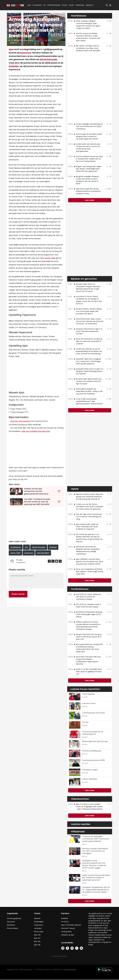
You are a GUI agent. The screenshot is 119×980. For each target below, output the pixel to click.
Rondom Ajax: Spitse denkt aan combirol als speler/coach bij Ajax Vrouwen (88, 381)
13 (109, 494)
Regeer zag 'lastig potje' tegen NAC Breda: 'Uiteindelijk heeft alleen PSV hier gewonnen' (87, 169)
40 (109, 134)
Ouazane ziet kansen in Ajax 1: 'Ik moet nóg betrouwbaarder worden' (88, 331)
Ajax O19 (37, 935)
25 (109, 176)
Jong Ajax (38, 928)
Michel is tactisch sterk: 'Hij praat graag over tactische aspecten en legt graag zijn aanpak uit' (88, 497)
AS (44, 5)
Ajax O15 (37, 945)
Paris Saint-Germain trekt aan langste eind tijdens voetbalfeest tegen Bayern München (87, 660)
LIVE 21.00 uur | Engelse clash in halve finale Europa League (87, 606)
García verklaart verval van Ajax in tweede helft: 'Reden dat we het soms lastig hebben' (88, 159)
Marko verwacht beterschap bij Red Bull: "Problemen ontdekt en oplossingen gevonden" (96, 878)
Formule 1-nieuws (68, 928)
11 (109, 547)
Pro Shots (65, 922)
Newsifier (65, 918)
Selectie (37, 918)
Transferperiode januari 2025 (93, 760)
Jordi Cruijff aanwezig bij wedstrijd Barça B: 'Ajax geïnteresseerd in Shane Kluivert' (88, 401)
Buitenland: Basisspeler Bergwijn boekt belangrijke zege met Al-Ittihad (88, 614)
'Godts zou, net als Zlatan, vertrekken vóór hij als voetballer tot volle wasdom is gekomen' (88, 507)
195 (109, 156)
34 (109, 166)
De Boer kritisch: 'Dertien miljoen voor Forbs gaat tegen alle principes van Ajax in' (88, 311)
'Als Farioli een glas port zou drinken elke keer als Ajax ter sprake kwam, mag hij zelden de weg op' (88, 538)
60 (109, 514)
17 (109, 339)
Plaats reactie (18, 594)
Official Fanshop (52, 5)
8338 (49, 40)
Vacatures (11, 922)
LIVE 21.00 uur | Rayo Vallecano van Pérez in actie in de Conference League (87, 597)
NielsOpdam (39, 40)
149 (109, 622)
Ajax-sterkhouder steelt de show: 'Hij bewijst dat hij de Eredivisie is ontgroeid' (86, 527)
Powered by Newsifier (60, 956)
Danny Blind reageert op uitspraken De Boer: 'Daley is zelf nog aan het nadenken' (88, 391)
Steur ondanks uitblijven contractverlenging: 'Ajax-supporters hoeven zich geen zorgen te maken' (87, 25)
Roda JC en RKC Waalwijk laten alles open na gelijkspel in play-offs (88, 672)
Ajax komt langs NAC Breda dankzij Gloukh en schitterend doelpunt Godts (87, 191)
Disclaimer (11, 925)
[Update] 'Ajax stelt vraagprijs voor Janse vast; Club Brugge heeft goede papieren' (87, 361)
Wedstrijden (39, 922)
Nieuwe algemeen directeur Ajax (95, 741)
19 (109, 309)
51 (109, 612)
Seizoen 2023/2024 (90, 779)
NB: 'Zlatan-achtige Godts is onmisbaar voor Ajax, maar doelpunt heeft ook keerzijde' (87, 48)
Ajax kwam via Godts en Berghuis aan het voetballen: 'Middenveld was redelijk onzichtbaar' (87, 550)
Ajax (29, 5)
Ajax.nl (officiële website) (71, 925)
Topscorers (38, 925)
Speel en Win (91, 5)
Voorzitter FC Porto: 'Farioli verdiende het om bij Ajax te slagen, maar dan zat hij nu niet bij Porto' (88, 300)
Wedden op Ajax (68, 935)
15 (109, 329)
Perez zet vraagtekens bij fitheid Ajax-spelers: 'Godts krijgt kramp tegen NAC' (88, 572)
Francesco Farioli (89, 703)
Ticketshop (80, 5)
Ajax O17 (37, 938)
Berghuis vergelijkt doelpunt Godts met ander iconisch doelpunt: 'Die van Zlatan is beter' (86, 180)
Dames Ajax (39, 932)
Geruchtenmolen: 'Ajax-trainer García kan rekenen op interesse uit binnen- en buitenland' (88, 321)
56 (109, 389)
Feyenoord (25, 53)
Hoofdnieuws (16, 547)
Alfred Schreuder (49, 59)
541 (109, 657)
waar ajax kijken (43, 553)
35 (109, 144)
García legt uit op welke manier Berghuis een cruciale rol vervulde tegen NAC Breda (88, 136)
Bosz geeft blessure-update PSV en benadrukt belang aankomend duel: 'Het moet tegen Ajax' (88, 648)
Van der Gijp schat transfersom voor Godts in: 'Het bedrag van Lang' (88, 517)
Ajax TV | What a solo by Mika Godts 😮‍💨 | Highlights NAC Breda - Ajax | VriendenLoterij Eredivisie (88, 807)
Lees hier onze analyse (20, 421)
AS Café (85, 722)
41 (109, 534)
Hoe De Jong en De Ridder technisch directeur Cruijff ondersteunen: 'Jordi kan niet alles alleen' (87, 37)
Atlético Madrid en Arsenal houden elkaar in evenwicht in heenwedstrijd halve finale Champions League (87, 626)
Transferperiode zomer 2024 (93, 713)
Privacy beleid (12, 928)
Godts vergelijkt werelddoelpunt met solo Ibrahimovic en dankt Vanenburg (88, 126)
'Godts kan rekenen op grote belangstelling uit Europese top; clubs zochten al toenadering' (88, 351)
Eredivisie (14, 66)
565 (109, 359)
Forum (65, 5)
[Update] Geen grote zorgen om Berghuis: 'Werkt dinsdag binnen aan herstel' (88, 371)
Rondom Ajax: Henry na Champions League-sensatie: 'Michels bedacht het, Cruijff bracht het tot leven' (87, 288)
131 (109, 369)
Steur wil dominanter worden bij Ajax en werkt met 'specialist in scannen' (88, 341)
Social (71, 5)
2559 (108, 189)
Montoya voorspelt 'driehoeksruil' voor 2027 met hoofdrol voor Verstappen (95, 851)
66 (109, 46)
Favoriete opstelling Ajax (92, 751)
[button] (107, 5)
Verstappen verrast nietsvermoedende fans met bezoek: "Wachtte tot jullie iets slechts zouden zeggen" (94, 864)
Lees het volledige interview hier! (36, 431)
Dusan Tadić (50, 258)
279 (108, 319)
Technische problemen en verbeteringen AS (93, 733)
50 (109, 124)
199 (109, 399)
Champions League (90, 770)
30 (109, 569)
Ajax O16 (37, 941)
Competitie (36, 5)
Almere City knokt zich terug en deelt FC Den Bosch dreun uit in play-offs (88, 637)
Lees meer (90, 200)
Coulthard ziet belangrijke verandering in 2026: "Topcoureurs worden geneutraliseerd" (96, 839)
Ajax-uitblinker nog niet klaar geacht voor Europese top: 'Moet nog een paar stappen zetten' (88, 562)
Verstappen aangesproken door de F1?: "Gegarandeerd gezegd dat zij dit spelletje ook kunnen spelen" (96, 890)
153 (109, 284)
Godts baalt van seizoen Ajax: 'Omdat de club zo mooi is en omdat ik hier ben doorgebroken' (87, 148)
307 (108, 379)
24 (109, 524)
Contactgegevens (14, 918)
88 (109, 21)
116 (109, 33)
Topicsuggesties (89, 694)
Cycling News (66, 932)
